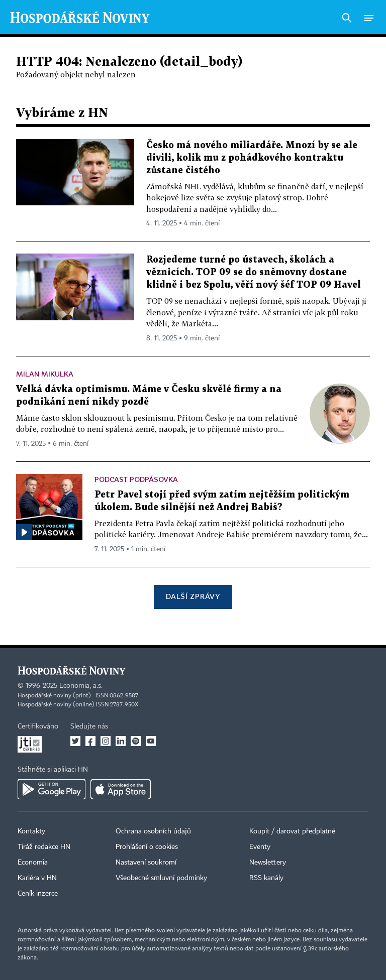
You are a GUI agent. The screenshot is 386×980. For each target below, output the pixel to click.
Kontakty (31, 831)
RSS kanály (266, 878)
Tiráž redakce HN (44, 847)
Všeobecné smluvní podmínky (161, 878)
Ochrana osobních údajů (153, 831)
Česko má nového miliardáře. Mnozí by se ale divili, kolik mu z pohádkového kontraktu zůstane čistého (252, 158)
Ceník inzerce (38, 894)
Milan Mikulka (45, 374)
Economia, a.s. (81, 686)
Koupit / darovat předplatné (292, 831)
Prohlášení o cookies (147, 847)
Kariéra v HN (37, 878)
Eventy (260, 847)
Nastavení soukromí (146, 863)
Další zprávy (193, 596)
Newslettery (268, 863)
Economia (33, 863)
